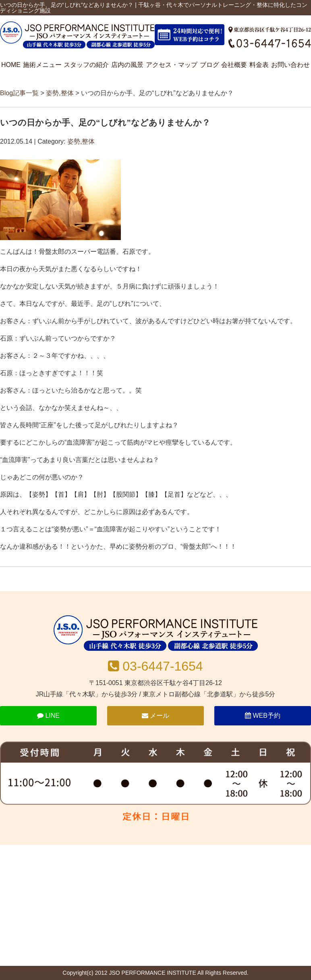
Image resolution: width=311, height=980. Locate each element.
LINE (48, 716)
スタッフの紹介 (86, 65)
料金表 (259, 65)
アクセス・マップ (172, 65)
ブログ (209, 65)
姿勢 (52, 93)
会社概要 (234, 65)
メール (155, 716)
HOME (11, 65)
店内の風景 (127, 65)
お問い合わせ (290, 65)
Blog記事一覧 (19, 93)
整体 (67, 93)
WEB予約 (263, 716)
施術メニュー (42, 65)
